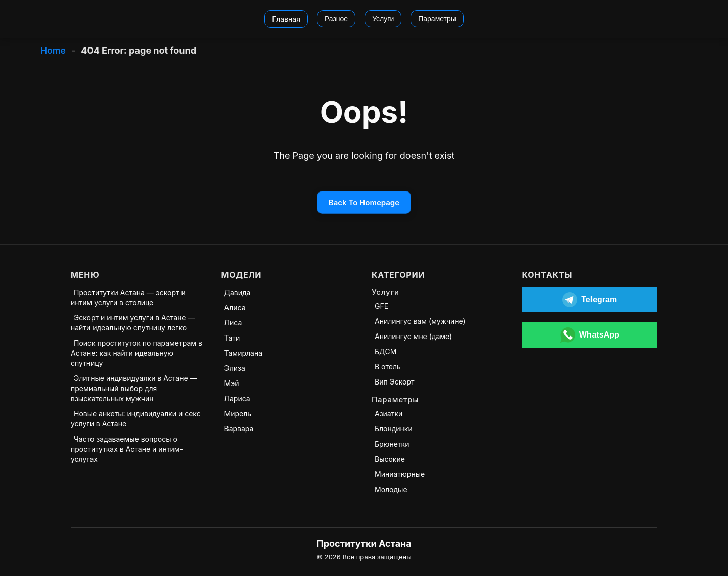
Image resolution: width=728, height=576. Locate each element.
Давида (238, 292)
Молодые (391, 489)
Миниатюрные (400, 474)
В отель (388, 367)
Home (53, 50)
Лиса (233, 323)
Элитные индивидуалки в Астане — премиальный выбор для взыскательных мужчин (134, 388)
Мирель (238, 414)
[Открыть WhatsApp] (590, 335)
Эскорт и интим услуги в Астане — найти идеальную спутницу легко (133, 323)
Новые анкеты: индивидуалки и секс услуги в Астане (136, 419)
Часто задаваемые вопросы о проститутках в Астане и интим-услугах (127, 449)
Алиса (235, 307)
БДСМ (385, 351)
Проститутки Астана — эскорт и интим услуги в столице (128, 297)
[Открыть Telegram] (590, 300)
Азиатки (389, 414)
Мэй (232, 383)
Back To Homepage (364, 202)
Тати (232, 338)
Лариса (237, 398)
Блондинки (394, 429)
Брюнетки (392, 444)
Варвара (239, 429)
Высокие (390, 459)
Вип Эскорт (395, 382)
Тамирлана (244, 353)
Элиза (235, 368)
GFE (381, 306)
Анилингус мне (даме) (413, 336)
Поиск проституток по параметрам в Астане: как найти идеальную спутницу (136, 353)
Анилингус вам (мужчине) (420, 321)
